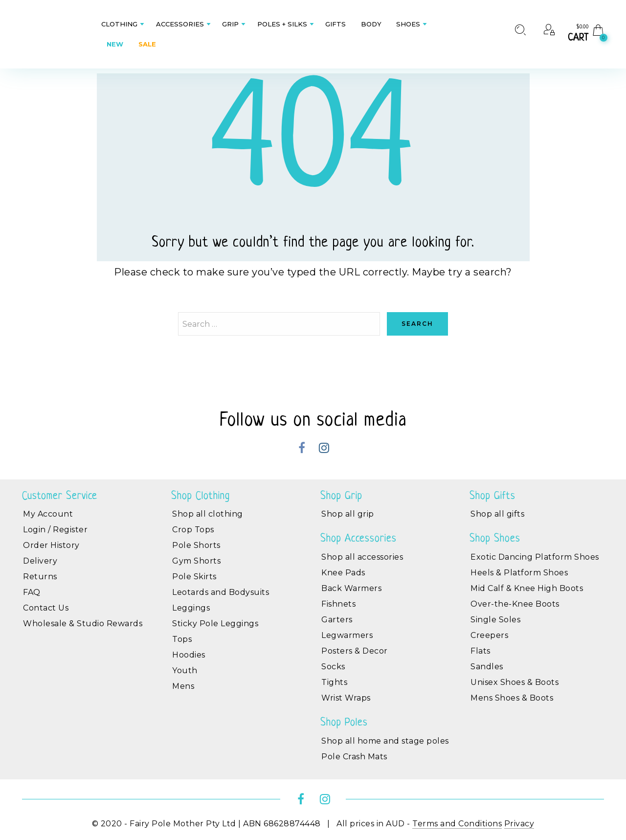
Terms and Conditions (457, 824)
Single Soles (495, 620)
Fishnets (338, 604)
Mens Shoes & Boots (512, 698)
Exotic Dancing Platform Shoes (535, 557)
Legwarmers (347, 635)
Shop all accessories (362, 557)
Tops (182, 639)
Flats (481, 651)
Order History (51, 545)
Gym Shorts (196, 561)
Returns (40, 577)
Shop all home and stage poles (385, 741)
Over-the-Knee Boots (515, 604)
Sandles (487, 667)
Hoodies (189, 655)
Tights (334, 682)
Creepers (489, 635)
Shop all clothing (208, 514)
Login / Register (55, 530)
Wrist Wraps (346, 698)
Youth (185, 670)
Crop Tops (193, 530)
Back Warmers (351, 588)
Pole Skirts (194, 577)
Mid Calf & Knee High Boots (527, 588)
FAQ (32, 592)
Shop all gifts (497, 514)
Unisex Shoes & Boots (514, 682)
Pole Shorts (196, 545)
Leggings (191, 608)
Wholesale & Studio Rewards (83, 624)
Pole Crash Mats (354, 757)
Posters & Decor (355, 651)
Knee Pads (343, 573)
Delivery (40, 561)
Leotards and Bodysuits (221, 592)
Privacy (519, 824)
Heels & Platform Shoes (519, 573)
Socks (333, 667)
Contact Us (46, 608)
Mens (183, 686)
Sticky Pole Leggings (215, 624)
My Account (48, 514)
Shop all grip (348, 514)
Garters (337, 620)
